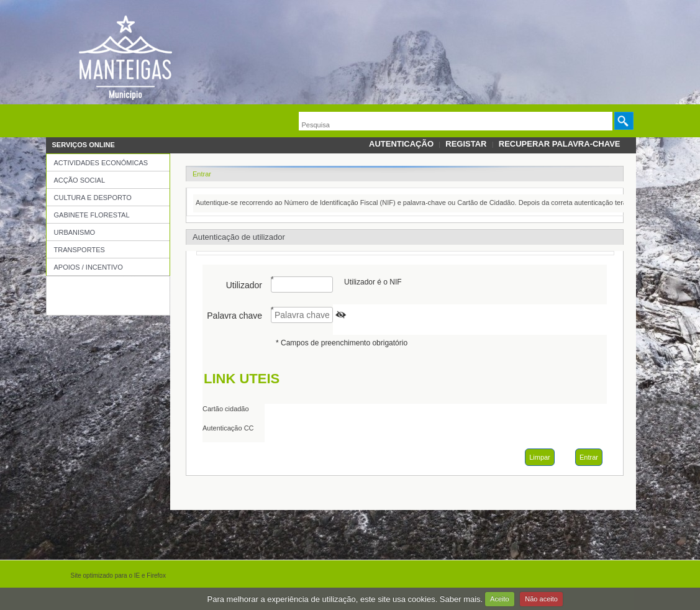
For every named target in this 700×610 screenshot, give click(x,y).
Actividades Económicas (101, 163)
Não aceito (541, 599)
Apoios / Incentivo (89, 267)
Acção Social (80, 180)
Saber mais (460, 599)
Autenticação (401, 144)
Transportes (80, 250)
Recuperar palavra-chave (560, 144)
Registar (466, 144)
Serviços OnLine (84, 145)
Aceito (500, 599)
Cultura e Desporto (93, 198)
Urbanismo (75, 232)
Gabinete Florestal (92, 215)
